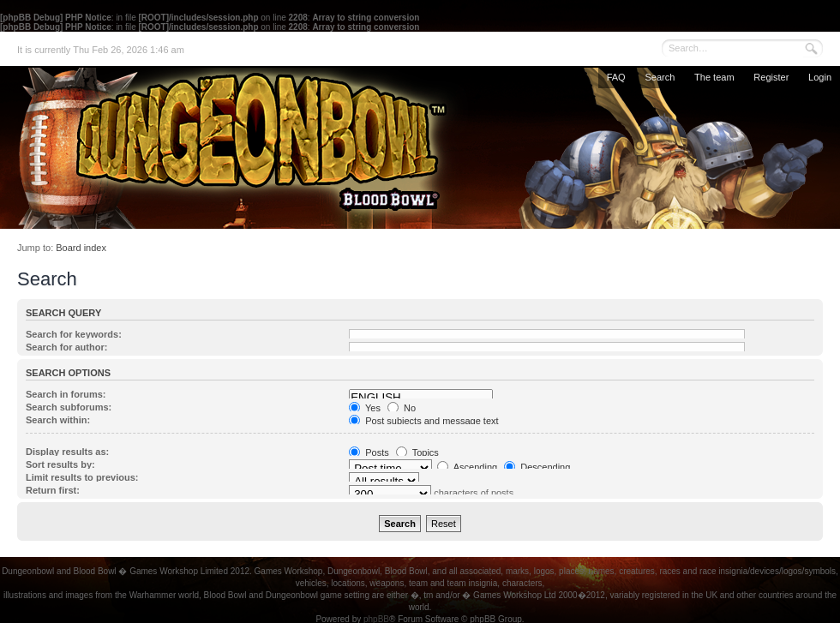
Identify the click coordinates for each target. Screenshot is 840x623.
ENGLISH (421, 398)
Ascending (467, 467)
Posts (369, 452)
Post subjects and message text (423, 421)
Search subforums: (69, 407)
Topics (417, 452)
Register (771, 77)
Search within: (58, 420)
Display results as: (67, 452)
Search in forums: (66, 394)
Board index (81, 248)
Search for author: (66, 347)
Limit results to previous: (82, 477)
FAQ (616, 77)
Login (820, 77)
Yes (365, 408)
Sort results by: (60, 464)
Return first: (53, 490)
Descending (537, 467)
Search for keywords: (74, 334)
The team (714, 77)
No (402, 408)
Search (660, 77)
